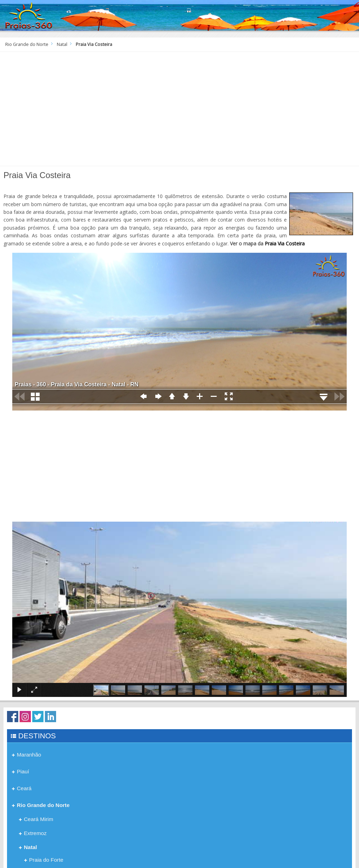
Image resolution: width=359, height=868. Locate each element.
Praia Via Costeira (285, 243)
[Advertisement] (180, 111)
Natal (62, 44)
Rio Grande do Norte (27, 44)
